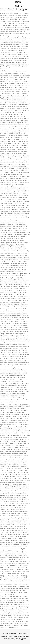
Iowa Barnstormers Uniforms (15, 637)
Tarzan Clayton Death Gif (19, 638)
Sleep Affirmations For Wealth (10, 633)
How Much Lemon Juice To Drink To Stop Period (15, 634)
